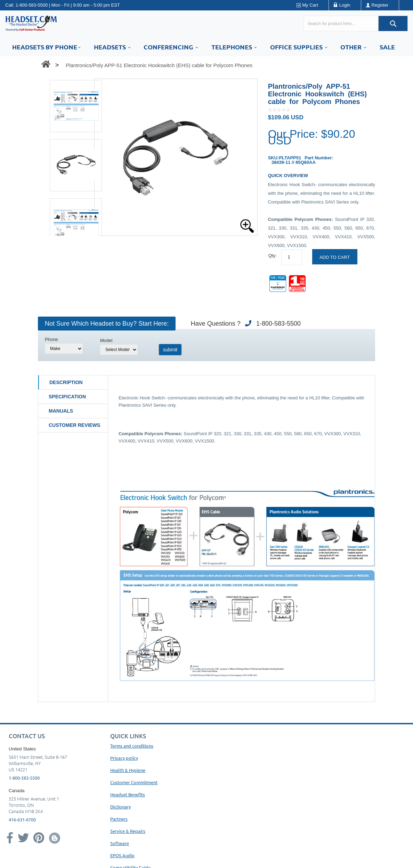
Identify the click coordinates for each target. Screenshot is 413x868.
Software (120, 843)
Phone (51, 339)
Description (66, 382)
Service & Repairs (128, 831)
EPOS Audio (122, 855)
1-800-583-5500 (32, 5)
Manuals (61, 411)
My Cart (310, 5)
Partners (119, 819)
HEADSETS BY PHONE (46, 47)
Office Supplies (299, 47)
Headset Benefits (128, 794)
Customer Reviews (74, 425)
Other (353, 47)
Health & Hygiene (128, 770)
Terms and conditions (132, 746)
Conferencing (171, 47)
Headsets (112, 47)
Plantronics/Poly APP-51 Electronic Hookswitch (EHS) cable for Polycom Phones (159, 65)
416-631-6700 (22, 819)
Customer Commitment (134, 782)
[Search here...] (341, 23)
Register (380, 5)
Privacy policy (124, 758)
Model (106, 340)
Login (345, 5)
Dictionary (120, 807)
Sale (387, 47)
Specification (67, 397)
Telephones (234, 47)
